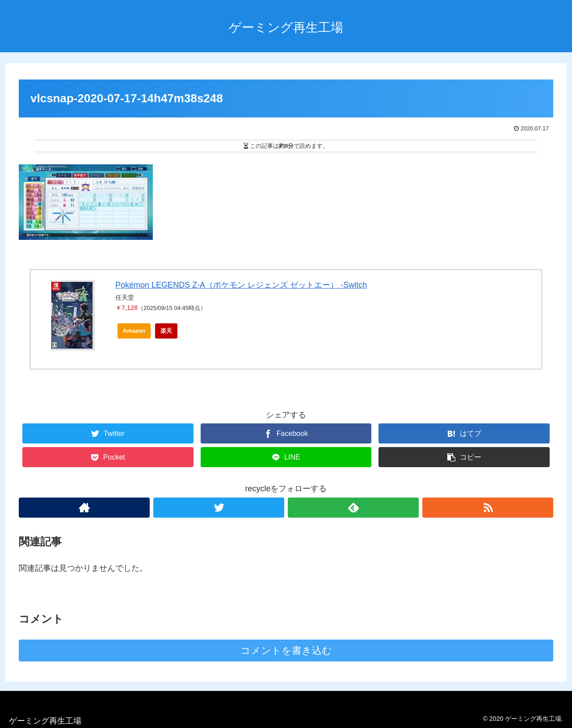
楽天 (166, 331)
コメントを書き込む (286, 651)
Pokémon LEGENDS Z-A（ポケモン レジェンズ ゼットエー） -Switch (241, 285)
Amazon (134, 331)
